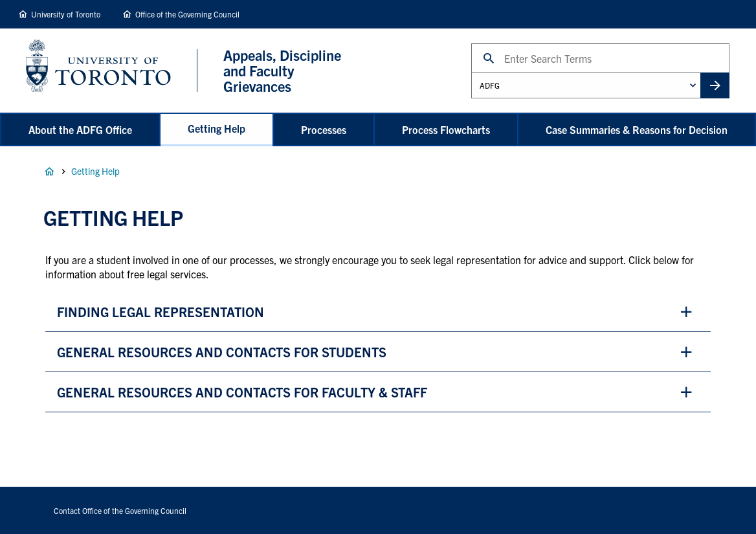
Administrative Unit (471, 72)
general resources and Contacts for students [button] (222, 352)
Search (471, 43)
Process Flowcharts (446, 129)
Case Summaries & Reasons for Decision (637, 129)
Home (49, 172)
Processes (324, 129)
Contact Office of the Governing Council (120, 510)
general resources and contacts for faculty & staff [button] (242, 392)
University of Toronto (66, 14)
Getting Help (217, 128)
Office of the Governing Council (187, 14)
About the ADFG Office (80, 129)
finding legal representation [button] (161, 312)
